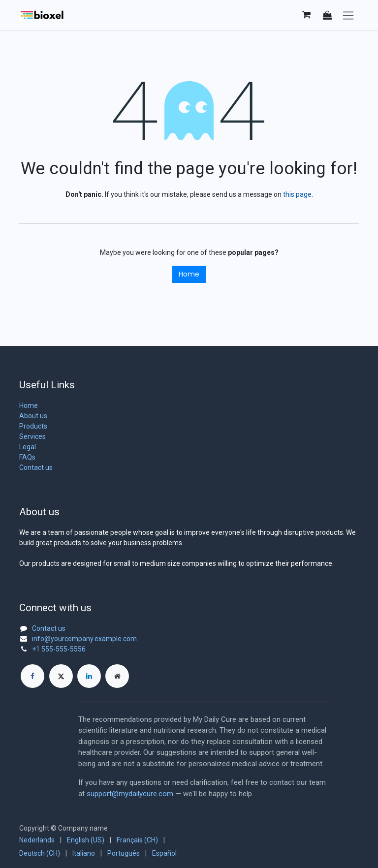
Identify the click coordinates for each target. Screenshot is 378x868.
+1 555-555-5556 (59, 649)
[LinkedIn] (89, 676)
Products (33, 426)
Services (32, 436)
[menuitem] (37, 840)
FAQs (27, 457)
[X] (61, 676)
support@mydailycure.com (130, 794)
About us (33, 416)
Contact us (36, 467)
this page (297, 194)
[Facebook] (32, 676)
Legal (28, 447)
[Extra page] (117, 676)
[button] (327, 15)
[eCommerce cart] (306, 15)
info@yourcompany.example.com (84, 639)
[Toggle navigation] (348, 15)
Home (189, 274)
